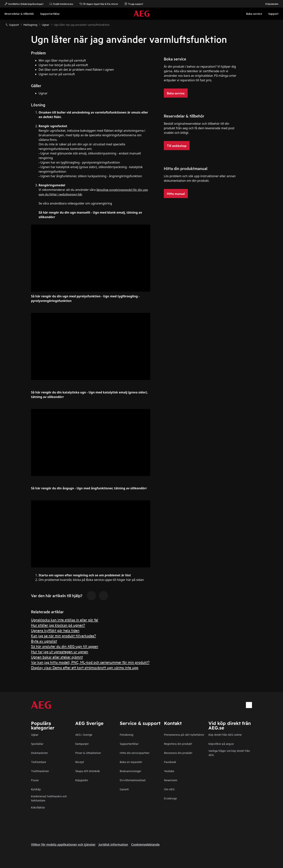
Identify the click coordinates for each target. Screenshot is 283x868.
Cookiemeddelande (145, 844)
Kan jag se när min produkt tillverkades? (63, 636)
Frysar (35, 780)
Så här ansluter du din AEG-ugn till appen (65, 646)
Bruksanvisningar (130, 771)
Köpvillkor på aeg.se (221, 744)
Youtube (169, 771)
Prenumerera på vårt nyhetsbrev (184, 734)
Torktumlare (39, 762)
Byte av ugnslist (44, 641)
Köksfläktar (38, 807)
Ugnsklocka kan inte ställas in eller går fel (65, 620)
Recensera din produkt (178, 753)
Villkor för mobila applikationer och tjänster (63, 844)
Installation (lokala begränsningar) (24, 4)
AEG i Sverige (84, 734)
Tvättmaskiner (40, 771)
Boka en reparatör (131, 762)
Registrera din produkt (178, 744)
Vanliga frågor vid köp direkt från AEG (229, 753)
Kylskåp (36, 789)
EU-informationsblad (133, 780)
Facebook (170, 762)
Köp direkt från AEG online (225, 734)
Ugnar (35, 734)
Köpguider (82, 780)
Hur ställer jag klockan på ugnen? (58, 625)
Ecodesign (170, 798)
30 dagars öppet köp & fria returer (99, 4)
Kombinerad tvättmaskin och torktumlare (49, 798)
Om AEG (169, 789)
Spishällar (37, 744)
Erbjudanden (270, 4)
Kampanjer (82, 744)
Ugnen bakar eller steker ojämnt (57, 657)
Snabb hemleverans (61, 4)
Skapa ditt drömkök (88, 771)
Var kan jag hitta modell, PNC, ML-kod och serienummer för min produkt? (90, 662)
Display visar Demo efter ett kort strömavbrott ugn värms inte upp (85, 667)
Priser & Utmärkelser (88, 753)
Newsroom (171, 780)
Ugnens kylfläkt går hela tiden (55, 630)
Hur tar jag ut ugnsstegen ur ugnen (60, 651)
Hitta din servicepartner (135, 753)
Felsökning (126, 734)
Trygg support (134, 4)
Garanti (124, 789)
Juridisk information (113, 844)
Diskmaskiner (39, 753)
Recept (80, 762)
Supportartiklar (129, 744)
